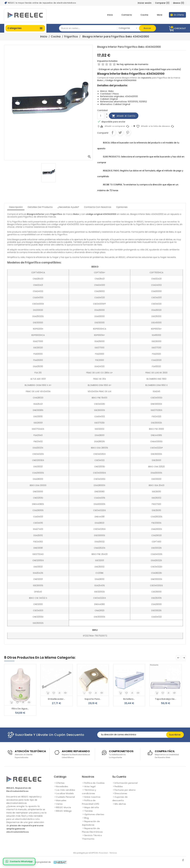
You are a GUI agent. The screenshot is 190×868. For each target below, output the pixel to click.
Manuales (61, 800)
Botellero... (129, 699)
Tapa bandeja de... (165, 699)
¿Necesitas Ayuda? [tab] (68, 207)
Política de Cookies (94, 783)
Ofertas (60, 783)
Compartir (113, 133)
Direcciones (121, 793)
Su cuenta (119, 777)
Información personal (126, 783)
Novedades (62, 786)
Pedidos (119, 786)
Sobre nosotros (92, 797)
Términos (113, 853)
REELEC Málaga (64, 811)
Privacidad (103, 853)
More (160, 15)
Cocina (144, 15)
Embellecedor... (56, 699)
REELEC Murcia (64, 807)
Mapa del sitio (92, 807)
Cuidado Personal (65, 797)
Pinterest (128, 133)
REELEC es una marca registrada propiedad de (35, 862)
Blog (87, 818)
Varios (59, 804)
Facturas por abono (125, 790)
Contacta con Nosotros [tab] (98, 207)
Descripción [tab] (16, 207)
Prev (178, 658)
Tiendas (89, 811)
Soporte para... (93, 699)
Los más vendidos (66, 790)
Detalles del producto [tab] (40, 207)
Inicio (110, 15)
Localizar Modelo (65, 793)
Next (184, 658)
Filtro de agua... (20, 709)
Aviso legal (90, 786)
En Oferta (179, 15)
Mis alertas (120, 804)
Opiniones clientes (94, 814)
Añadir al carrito (124, 116)
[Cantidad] (101, 116)
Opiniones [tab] (122, 207)
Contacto (127, 15)
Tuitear (120, 133)
